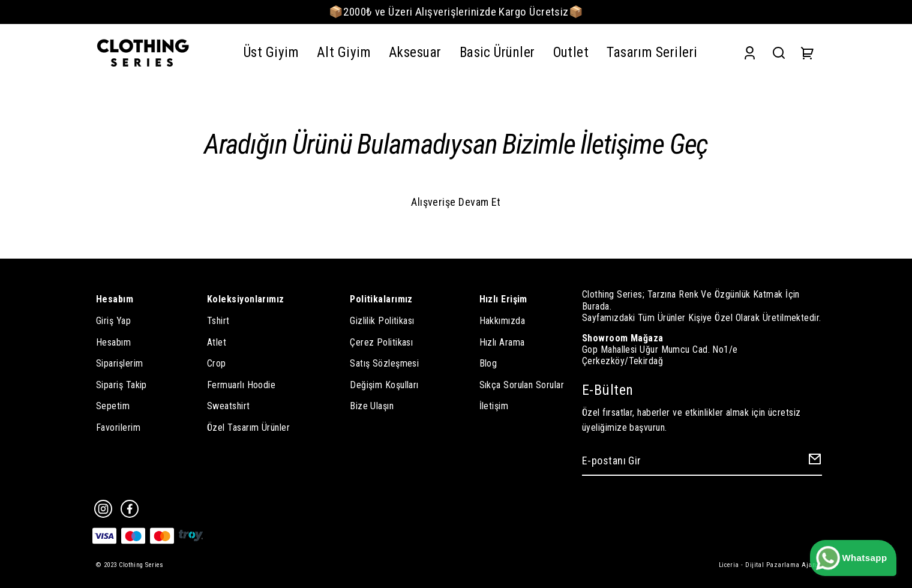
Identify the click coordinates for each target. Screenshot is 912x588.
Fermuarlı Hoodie (241, 385)
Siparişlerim (119, 363)
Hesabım (113, 342)
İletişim (494, 406)
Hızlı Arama (502, 342)
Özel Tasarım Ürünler (248, 427)
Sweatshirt (229, 406)
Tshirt (218, 321)
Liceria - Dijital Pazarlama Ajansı (770, 565)
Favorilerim (118, 427)
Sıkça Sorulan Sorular (522, 385)
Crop (217, 363)
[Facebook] (130, 509)
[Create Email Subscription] (813, 462)
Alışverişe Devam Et (456, 202)
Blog (488, 363)
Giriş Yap (113, 321)
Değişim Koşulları (384, 385)
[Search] (779, 53)
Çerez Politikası (381, 342)
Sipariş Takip (121, 385)
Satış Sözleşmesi (384, 363)
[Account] (750, 53)
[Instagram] (103, 509)
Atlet (217, 342)
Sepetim (113, 406)
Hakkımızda (502, 321)
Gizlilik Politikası (382, 321)
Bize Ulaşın (372, 406)
